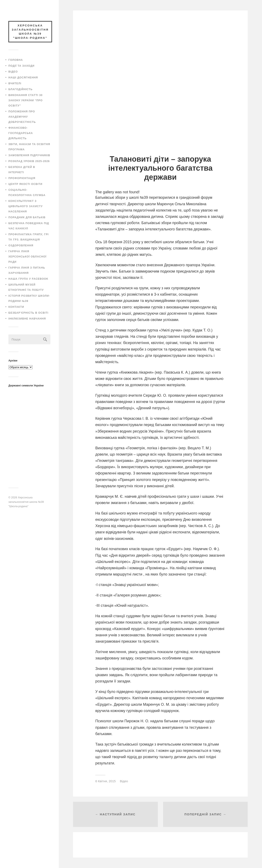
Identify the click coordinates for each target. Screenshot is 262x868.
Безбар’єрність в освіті (28, 313)
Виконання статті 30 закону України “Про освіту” (26, 100)
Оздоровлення (21, 246)
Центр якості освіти (25, 184)
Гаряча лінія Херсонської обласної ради (27, 257)
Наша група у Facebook (28, 279)
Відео (13, 72)
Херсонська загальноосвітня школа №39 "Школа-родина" (26, 502)
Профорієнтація (22, 178)
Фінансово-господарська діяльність (21, 133)
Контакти (16, 307)
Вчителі (15, 83)
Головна (16, 60)
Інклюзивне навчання (27, 319)
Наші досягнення (23, 78)
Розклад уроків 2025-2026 (29, 161)
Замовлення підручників (29, 155)
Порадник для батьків (27, 217)
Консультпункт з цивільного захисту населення (26, 206)
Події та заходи (21, 66)
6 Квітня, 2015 (105, 781)
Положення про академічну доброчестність (22, 117)
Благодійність (20, 89)
